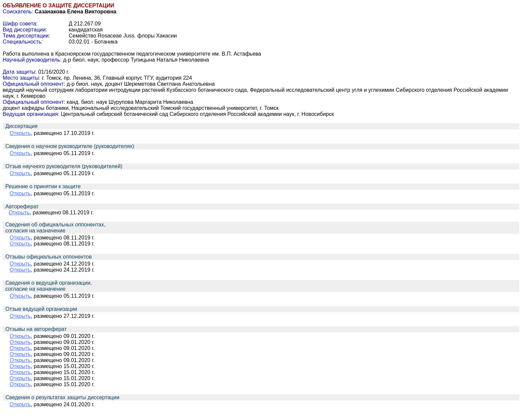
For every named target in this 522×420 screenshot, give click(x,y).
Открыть (20, 133)
